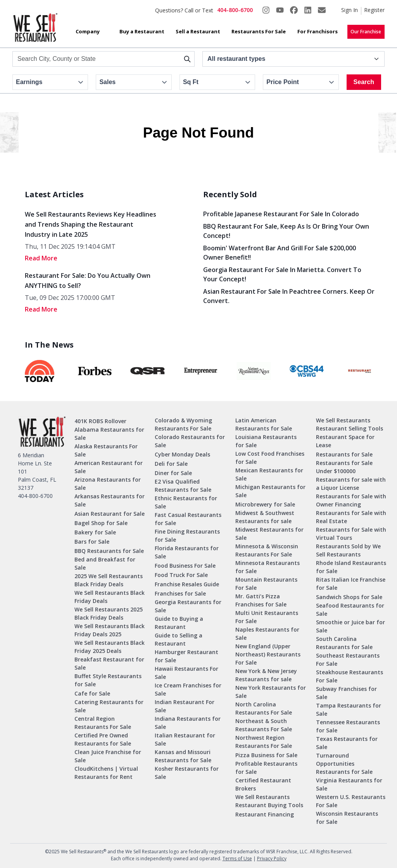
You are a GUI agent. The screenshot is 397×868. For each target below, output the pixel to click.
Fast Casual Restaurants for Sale (188, 519)
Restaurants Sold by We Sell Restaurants (348, 550)
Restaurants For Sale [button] (259, 31)
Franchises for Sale (180, 593)
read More (41, 258)
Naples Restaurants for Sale (267, 634)
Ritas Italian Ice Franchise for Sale (351, 584)
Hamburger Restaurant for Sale (186, 656)
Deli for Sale (171, 464)
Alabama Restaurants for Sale (109, 434)
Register (374, 10)
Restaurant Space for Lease (345, 441)
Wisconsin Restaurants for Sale (347, 818)
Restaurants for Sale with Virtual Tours (351, 534)
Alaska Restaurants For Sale (106, 450)
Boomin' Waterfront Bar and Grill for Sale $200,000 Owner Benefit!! (280, 253)
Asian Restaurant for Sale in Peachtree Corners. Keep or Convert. (289, 296)
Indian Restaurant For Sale (185, 706)
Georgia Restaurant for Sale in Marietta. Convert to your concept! (282, 274)
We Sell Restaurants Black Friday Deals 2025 (110, 630)
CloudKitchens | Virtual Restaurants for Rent (106, 773)
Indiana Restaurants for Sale (188, 723)
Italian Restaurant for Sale (185, 739)
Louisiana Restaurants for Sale (266, 441)
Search (364, 82)
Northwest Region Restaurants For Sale (264, 742)
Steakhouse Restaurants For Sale (350, 676)
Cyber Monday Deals (182, 454)
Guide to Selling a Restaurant (179, 639)
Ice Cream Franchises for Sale (188, 689)
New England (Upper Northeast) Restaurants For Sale (268, 654)
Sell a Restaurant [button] (198, 31)
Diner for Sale (173, 473)
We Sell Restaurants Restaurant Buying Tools (269, 801)
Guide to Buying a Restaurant (179, 623)
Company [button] (88, 31)
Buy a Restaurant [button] (142, 31)
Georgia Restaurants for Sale (188, 606)
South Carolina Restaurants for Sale (344, 643)
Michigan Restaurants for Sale (270, 491)
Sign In (350, 10)
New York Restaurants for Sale (271, 692)
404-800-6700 (235, 10)
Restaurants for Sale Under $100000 (344, 467)
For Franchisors (318, 31)
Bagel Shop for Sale (101, 523)
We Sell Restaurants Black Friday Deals (110, 597)
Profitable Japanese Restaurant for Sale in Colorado (281, 214)
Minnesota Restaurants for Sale (268, 567)
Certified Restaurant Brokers (263, 784)
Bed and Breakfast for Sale (105, 563)
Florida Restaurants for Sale (187, 552)
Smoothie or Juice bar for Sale (350, 626)
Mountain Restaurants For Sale (266, 584)
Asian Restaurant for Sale (110, 514)
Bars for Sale (92, 542)
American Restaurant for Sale (109, 467)
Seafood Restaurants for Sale (350, 610)
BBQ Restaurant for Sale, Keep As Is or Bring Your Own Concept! (286, 231)
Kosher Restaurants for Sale (187, 773)
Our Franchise (366, 32)
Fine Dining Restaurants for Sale (187, 536)
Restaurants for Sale (344, 454)
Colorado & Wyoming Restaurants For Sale (183, 424)
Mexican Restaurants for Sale (269, 474)
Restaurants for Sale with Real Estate (351, 517)
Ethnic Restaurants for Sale (186, 502)
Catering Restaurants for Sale (109, 706)
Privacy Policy (272, 859)
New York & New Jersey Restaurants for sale (266, 675)
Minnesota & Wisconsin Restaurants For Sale (267, 550)
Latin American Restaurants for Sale (264, 424)
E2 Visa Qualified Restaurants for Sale (183, 486)
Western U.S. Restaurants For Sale (351, 801)
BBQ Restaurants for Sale (109, 551)
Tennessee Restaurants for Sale (348, 726)
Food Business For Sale (185, 566)
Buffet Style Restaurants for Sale (108, 680)
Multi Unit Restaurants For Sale (267, 617)
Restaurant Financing (265, 814)
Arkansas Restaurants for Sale (110, 500)
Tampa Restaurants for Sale (349, 710)
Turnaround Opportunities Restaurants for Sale (344, 764)
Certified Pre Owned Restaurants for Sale (103, 739)
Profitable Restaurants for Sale (266, 768)
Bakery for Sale (95, 532)
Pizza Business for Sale (266, 755)
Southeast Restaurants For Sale (348, 660)
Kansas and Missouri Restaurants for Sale (183, 756)
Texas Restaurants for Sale (347, 743)
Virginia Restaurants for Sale (349, 784)
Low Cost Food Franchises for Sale (270, 458)
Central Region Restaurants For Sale (103, 723)
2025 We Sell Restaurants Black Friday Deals (109, 580)
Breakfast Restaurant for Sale (109, 663)
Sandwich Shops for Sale (349, 597)
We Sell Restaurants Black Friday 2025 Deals (110, 647)
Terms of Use (237, 859)
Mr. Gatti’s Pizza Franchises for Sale (261, 600)
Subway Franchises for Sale (346, 693)
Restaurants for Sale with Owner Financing (351, 500)
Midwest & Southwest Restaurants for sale (265, 517)
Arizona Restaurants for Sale (108, 484)
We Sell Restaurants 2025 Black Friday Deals (109, 613)
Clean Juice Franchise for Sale (108, 756)
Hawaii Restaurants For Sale (186, 673)
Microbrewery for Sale (265, 504)
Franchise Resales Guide (187, 584)
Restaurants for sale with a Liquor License (351, 484)
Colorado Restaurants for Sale (190, 441)
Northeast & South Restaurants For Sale (264, 725)
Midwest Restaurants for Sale (269, 534)
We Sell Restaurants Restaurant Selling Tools (350, 424)
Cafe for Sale (92, 693)
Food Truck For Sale (181, 575)
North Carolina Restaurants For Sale (264, 708)
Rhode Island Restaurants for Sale (351, 567)
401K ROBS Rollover (100, 421)
